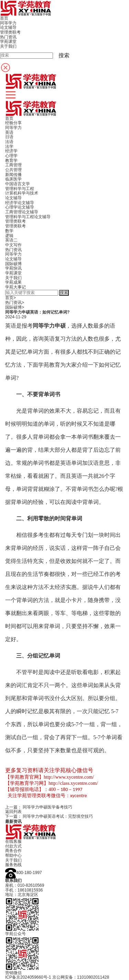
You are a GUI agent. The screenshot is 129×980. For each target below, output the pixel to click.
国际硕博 (13, 264)
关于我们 (13, 278)
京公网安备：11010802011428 (81, 977)
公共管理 (13, 170)
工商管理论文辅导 (22, 212)
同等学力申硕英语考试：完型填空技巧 (58, 816)
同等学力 (13, 128)
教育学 (11, 161)
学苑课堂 (13, 273)
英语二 (11, 240)
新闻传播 (13, 175)
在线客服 (13, 841)
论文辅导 (13, 198)
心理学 (11, 156)
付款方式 (13, 846)
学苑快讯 (13, 268)
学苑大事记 (15, 287)
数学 (9, 231)
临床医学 (13, 179)
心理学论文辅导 (20, 207)
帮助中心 (13, 855)
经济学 (11, 151)
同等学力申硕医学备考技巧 (47, 807)
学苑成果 (13, 282)
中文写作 (13, 245)
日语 (9, 137)
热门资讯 (13, 250)
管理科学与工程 (20, 189)
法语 (9, 142)
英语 (9, 132)
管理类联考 (15, 221)
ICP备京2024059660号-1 (28, 977)
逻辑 (9, 236)
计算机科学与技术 (22, 193)
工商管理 (13, 165)
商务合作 (13, 851)
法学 (9, 146)
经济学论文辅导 (20, 203)
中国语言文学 (18, 184)
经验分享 (13, 123)
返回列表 (13, 812)
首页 (9, 118)
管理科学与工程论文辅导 (28, 217)
